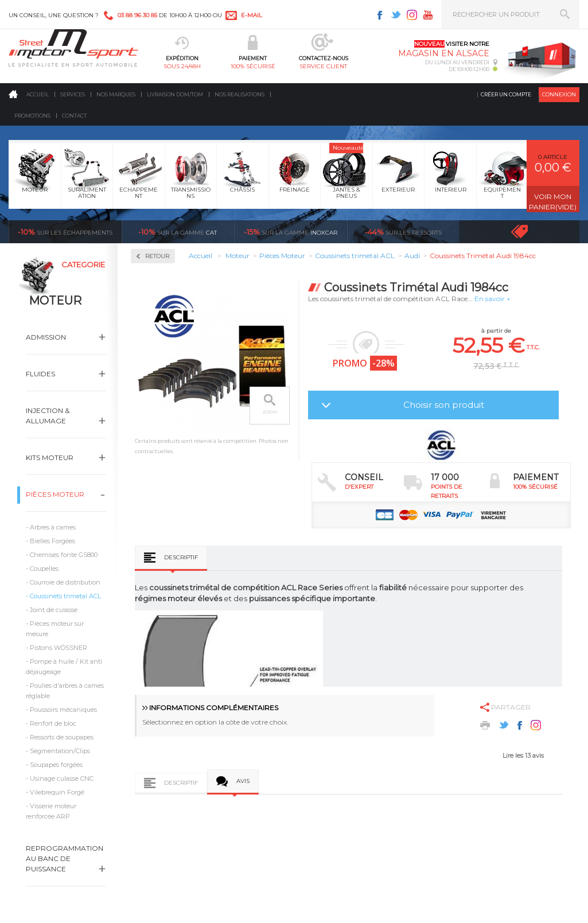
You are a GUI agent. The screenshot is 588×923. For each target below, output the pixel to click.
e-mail (252, 15)
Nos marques (116, 94)
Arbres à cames (53, 527)
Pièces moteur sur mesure (55, 629)
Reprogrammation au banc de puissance (65, 858)
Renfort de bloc (53, 723)
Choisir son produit (444, 405)
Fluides (40, 374)
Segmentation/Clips (60, 751)
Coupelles (44, 568)
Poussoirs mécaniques (63, 710)
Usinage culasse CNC (62, 778)
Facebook (380, 15)
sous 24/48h (182, 66)
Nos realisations (240, 94)
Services (73, 94)
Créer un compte (506, 94)
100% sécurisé (253, 66)
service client (323, 66)
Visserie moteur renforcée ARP (51, 811)
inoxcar (291, 232)
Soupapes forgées (56, 765)
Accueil (38, 94)
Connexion (559, 94)
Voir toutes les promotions (530, 231)
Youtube (428, 15)
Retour (157, 256)
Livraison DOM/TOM (175, 94)
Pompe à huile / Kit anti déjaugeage (64, 667)
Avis (243, 781)
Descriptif (181, 557)
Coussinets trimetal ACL (65, 596)
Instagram (412, 15)
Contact (74, 116)
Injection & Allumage (48, 416)
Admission (46, 337)
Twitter (396, 15)
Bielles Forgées (52, 541)
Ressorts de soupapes (62, 737)
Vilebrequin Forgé (57, 792)
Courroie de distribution (65, 582)
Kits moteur (50, 457)
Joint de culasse (54, 610)
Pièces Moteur (55, 494)
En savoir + (492, 299)
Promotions (32, 116)
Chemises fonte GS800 (64, 555)
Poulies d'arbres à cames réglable (65, 691)
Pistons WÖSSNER (59, 648)
